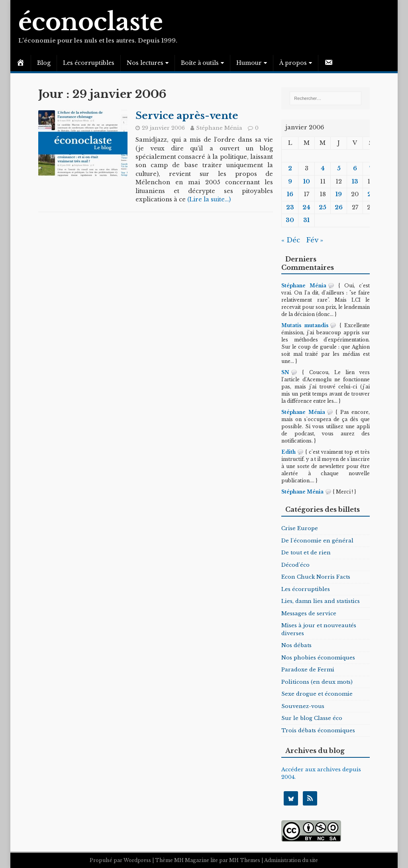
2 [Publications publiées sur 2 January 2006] (290, 168)
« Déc (291, 240)
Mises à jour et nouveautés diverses (319, 629)
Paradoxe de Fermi (308, 670)
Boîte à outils (200, 63)
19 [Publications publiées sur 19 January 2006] (339, 194)
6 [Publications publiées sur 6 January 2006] (355, 168)
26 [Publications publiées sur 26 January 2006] (339, 207)
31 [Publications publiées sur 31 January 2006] (306, 220)
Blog (44, 63)
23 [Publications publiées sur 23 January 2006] (290, 207)
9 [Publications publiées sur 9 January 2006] (290, 181)
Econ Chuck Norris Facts (316, 577)
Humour (249, 63)
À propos (293, 63)
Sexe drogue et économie (317, 694)
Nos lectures (145, 63)
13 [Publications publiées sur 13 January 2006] (355, 181)
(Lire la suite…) (209, 199)
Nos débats (296, 645)
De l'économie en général (317, 541)
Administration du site (291, 860)
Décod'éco (295, 565)
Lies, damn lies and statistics (321, 601)
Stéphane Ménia (219, 128)
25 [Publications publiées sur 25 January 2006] (323, 207)
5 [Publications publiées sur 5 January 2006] (339, 168)
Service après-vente (187, 116)
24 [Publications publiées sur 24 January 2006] (306, 207)
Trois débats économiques (318, 730)
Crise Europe (300, 528)
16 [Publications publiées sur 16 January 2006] (290, 194)
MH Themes (245, 860)
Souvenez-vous (303, 706)
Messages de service (309, 613)
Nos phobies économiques (318, 658)
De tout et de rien (306, 553)
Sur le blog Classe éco (312, 718)
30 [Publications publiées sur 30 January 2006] (290, 220)
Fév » (315, 240)
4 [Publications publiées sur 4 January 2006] (323, 168)
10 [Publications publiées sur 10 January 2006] (307, 181)
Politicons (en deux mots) (317, 682)
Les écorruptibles (89, 63)
